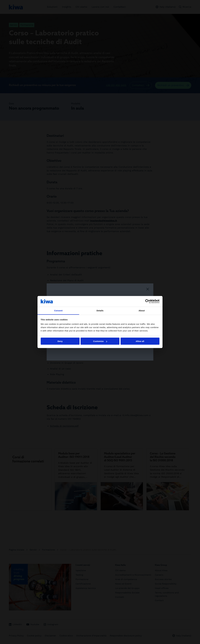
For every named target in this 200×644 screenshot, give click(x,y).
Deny (60, 341)
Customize (100, 341)
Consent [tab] (58, 310)
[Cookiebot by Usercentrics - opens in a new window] (147, 301)
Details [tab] (100, 310)
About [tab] (142, 310)
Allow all (140, 341)
